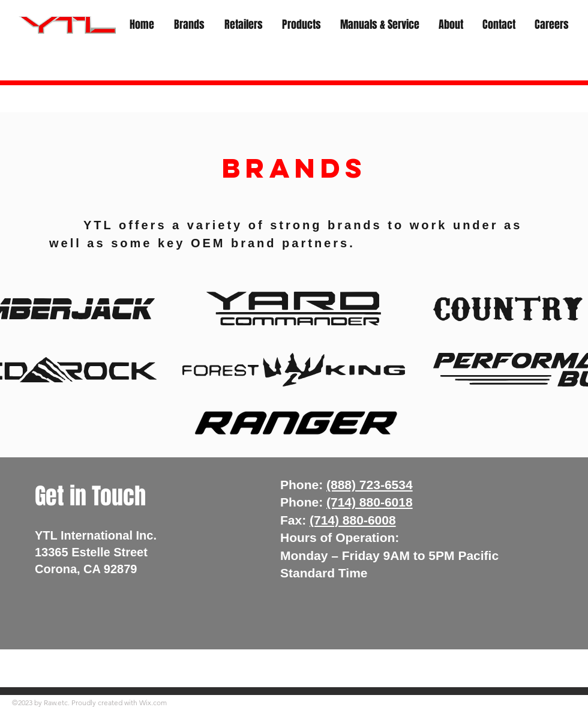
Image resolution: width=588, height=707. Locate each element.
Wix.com (153, 702)
